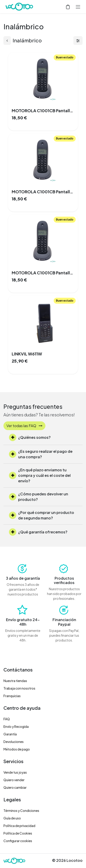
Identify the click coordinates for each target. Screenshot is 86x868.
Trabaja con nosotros (19, 688)
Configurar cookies (18, 841)
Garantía (10, 734)
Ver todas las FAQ (24, 426)
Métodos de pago (17, 749)
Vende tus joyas (15, 772)
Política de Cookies (18, 833)
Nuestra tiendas (15, 681)
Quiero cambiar (15, 787)
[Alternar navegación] (78, 7)
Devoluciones (14, 742)
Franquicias (12, 696)
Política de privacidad (19, 826)
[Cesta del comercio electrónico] (68, 7)
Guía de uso (12, 818)
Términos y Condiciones (21, 811)
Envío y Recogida (16, 726)
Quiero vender (14, 780)
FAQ (7, 719)
